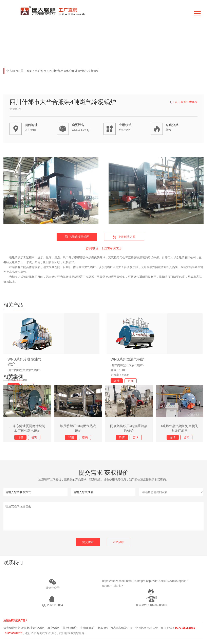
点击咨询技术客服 (186, 102)
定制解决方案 (127, 237)
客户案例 (41, 71)
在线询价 (119, 542)
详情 (117, 381)
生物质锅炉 (87, 628)
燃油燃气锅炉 (35, 628)
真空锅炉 (53, 628)
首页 (29, 71)
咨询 (131, 381)
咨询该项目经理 (79, 237)
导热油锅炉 (70, 628)
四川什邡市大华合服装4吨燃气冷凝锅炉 (74, 71)
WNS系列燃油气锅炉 (128, 359)
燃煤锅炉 (103, 628)
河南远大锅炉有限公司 (56, 10)
